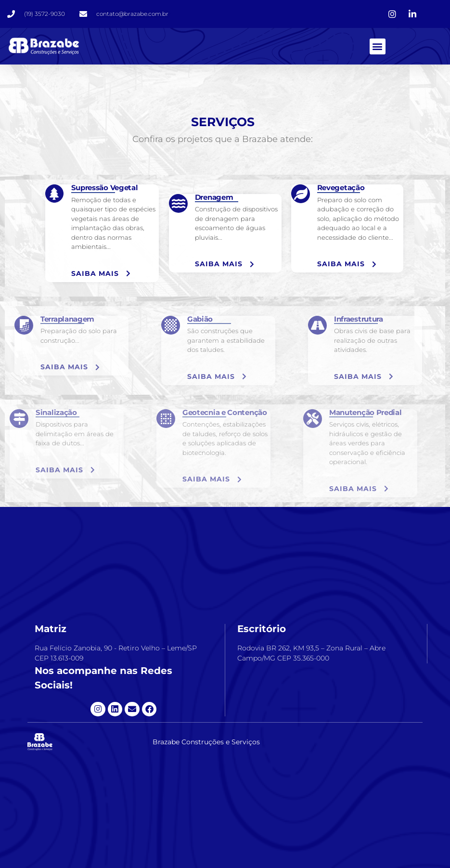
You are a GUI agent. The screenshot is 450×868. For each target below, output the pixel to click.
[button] (378, 46)
